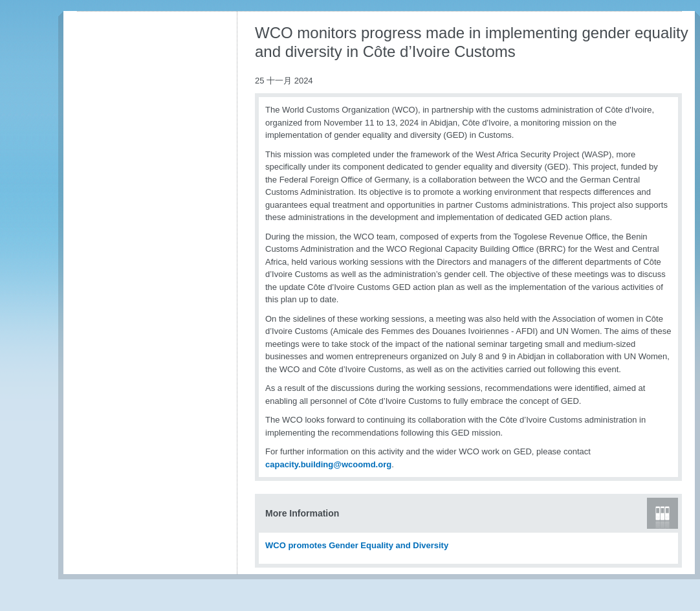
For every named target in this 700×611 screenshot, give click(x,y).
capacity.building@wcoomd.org (328, 464)
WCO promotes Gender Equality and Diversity (357, 545)
